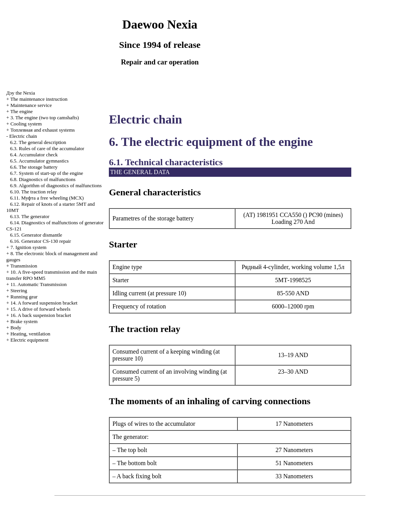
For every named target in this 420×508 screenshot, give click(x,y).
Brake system (24, 321)
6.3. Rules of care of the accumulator (47, 148)
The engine (22, 111)
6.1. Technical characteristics (166, 162)
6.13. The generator (30, 216)
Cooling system (26, 124)
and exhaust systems (43, 130)
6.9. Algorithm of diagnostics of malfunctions (56, 185)
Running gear (24, 297)
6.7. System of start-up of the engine (47, 173)
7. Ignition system (29, 247)
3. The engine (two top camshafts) (45, 118)
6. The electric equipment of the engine (211, 142)
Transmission (24, 266)
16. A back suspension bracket (41, 315)
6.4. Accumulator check (34, 155)
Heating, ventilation (30, 334)
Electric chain (23, 136)
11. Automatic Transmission (39, 284)
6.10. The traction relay (33, 192)
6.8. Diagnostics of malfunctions (43, 179)
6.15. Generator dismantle (36, 235)
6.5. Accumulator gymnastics (39, 161)
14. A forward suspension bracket (44, 303)
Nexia (20, 93)
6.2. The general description (38, 142)
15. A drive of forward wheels (40, 309)
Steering (19, 290)
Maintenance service (31, 105)
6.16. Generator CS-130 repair (41, 241)
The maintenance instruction (39, 99)
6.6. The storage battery (34, 167)
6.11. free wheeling (47, 198)
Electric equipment (30, 340)
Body (16, 328)
